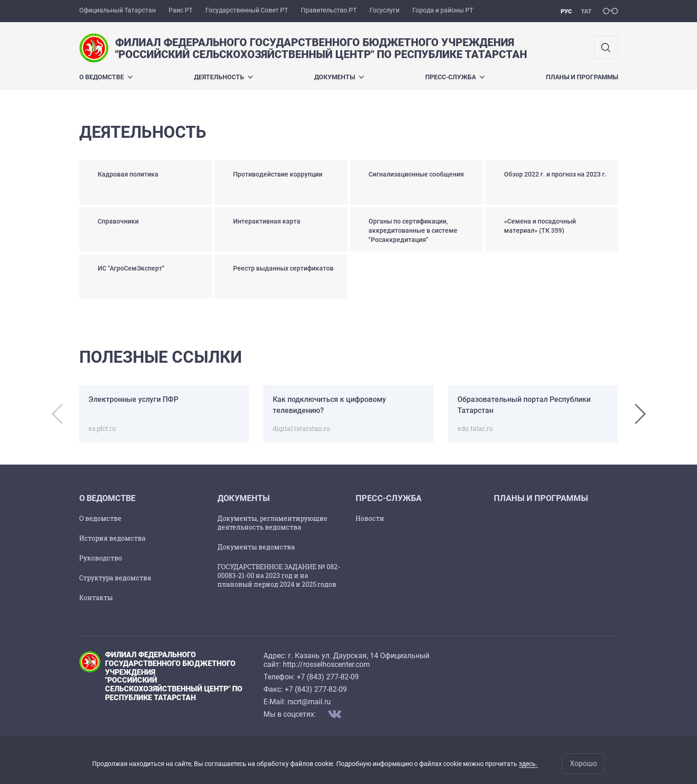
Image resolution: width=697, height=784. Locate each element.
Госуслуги (384, 10)
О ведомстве (106, 77)
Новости (370, 518)
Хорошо (583, 763)
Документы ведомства (256, 547)
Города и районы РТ (443, 10)
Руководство (101, 558)
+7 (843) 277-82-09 (328, 677)
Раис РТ (181, 10)
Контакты (96, 598)
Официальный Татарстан (117, 10)
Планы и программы (582, 77)
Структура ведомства (115, 578)
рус (566, 11)
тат (586, 11)
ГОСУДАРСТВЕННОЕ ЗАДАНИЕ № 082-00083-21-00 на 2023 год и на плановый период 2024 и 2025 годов (279, 575)
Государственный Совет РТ (247, 10)
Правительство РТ (329, 10)
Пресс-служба (455, 77)
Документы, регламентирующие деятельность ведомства (272, 523)
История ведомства (112, 538)
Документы (339, 77)
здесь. (528, 764)
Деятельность (223, 77)
